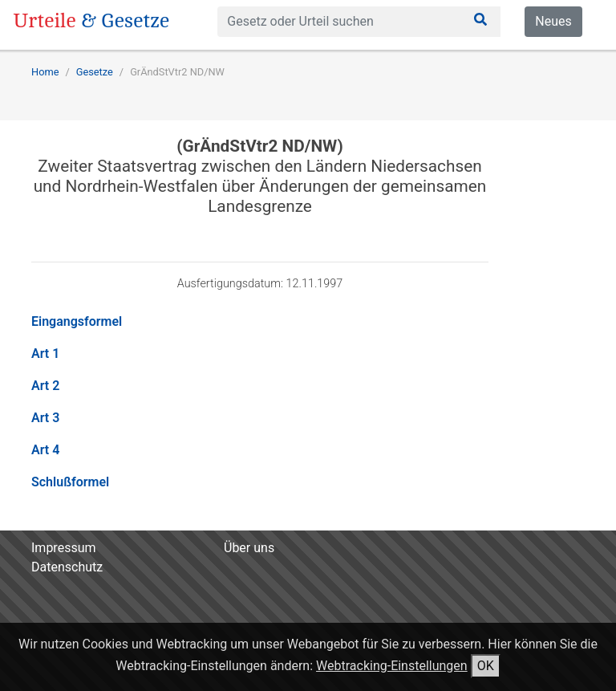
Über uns (249, 548)
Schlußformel (70, 482)
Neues (553, 21)
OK (486, 666)
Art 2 (45, 386)
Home (45, 72)
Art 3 (45, 418)
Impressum (64, 548)
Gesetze (95, 72)
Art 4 (45, 450)
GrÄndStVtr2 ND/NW (177, 72)
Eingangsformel (77, 321)
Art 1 (45, 354)
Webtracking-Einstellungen (392, 666)
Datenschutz (67, 567)
